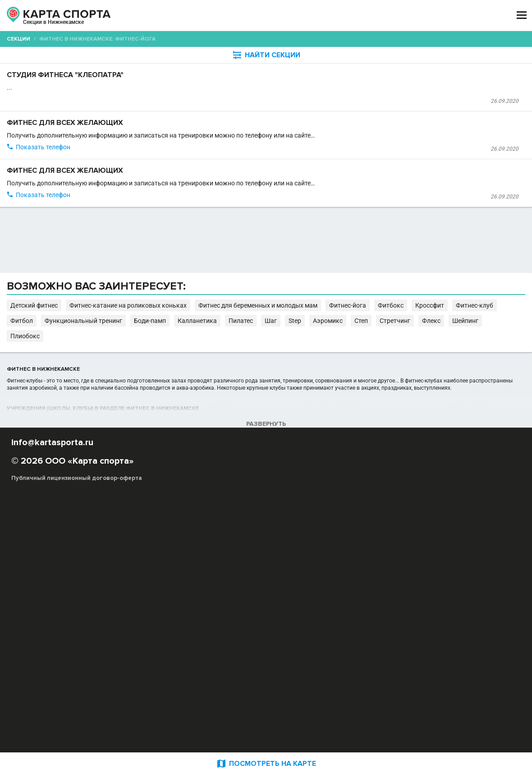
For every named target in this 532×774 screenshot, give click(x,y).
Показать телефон (173, 216)
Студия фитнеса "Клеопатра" (203, 97)
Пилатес (471, 544)
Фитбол (290, 544)
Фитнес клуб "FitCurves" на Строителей (198, 265)
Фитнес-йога (151, 544)
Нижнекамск (47, 26)
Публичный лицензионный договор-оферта (77, 736)
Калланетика (436, 544)
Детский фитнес (242, 535)
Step (511, 544)
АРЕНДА (192, 15)
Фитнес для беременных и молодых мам (442, 535)
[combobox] (240, 70)
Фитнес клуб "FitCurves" (179, 182)
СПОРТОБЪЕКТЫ (292, 15)
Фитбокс (186, 544)
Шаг (493, 544)
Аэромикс (147, 553)
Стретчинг (200, 553)
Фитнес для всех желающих (200, 158)
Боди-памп (398, 544)
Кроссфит (218, 544)
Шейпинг (256, 553)
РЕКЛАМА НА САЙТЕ (55, 683)
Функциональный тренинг (342, 544)
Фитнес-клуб (256, 544)
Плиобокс (287, 553)
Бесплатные (453, 70)
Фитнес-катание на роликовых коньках (325, 535)
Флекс (229, 553)
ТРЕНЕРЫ (233, 15)
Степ (173, 553)
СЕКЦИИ (152, 15)
